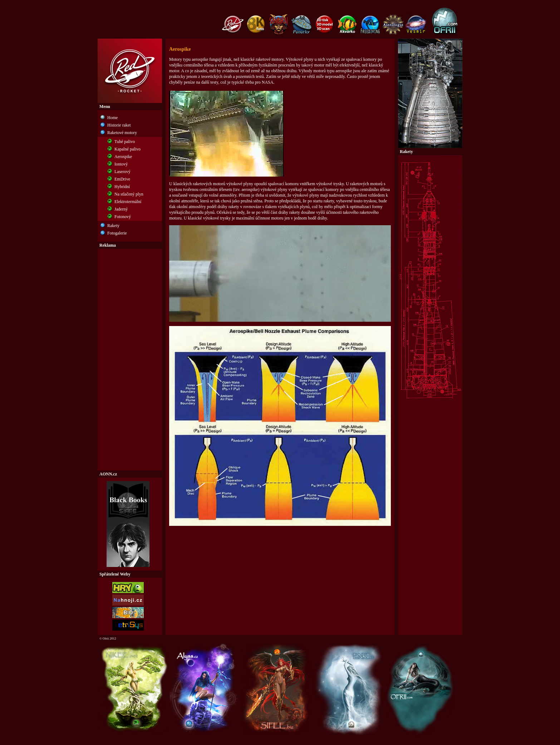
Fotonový (123, 217)
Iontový (121, 164)
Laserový (122, 172)
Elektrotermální (128, 202)
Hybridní (122, 187)
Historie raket (119, 125)
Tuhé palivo (125, 142)
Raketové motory (122, 133)
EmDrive (122, 179)
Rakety (113, 226)
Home (112, 118)
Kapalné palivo (127, 149)
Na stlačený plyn (129, 194)
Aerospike (123, 157)
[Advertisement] (130, 360)
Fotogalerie (117, 233)
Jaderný (121, 209)
